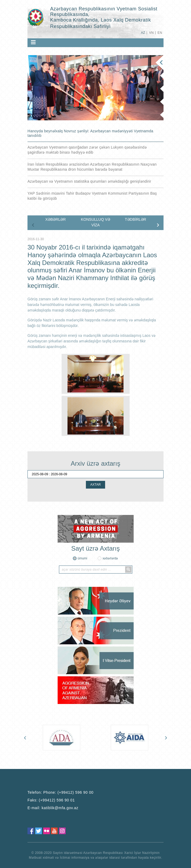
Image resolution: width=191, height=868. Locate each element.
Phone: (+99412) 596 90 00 (68, 792)
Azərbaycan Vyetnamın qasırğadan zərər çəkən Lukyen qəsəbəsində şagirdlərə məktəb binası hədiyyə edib (87, 150)
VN (151, 33)
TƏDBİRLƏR (136, 219)
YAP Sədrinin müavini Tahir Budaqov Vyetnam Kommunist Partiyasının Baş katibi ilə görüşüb (92, 196)
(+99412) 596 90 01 (57, 800)
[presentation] (33, 224)
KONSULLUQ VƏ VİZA (95, 222)
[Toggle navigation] (33, 42)
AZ (143, 33)
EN (160, 33)
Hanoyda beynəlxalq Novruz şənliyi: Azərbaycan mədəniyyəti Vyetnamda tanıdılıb (90, 133)
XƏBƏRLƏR (56, 219)
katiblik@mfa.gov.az (60, 808)
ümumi (82, 558)
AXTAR (95, 485)
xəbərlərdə (110, 558)
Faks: (51, 800)
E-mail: (53, 808)
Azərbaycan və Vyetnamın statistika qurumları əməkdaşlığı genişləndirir (89, 181)
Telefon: (61, 792)
